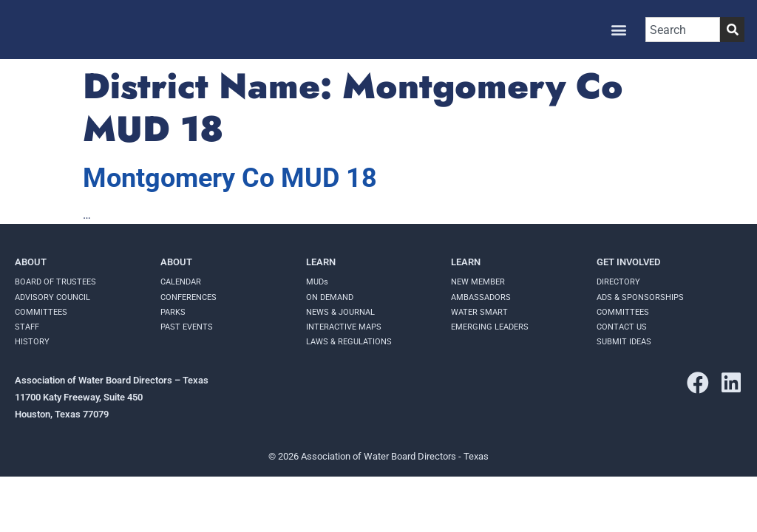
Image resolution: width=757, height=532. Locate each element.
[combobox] (683, 30)
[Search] (732, 30)
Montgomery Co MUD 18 (230, 178)
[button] (618, 30)
